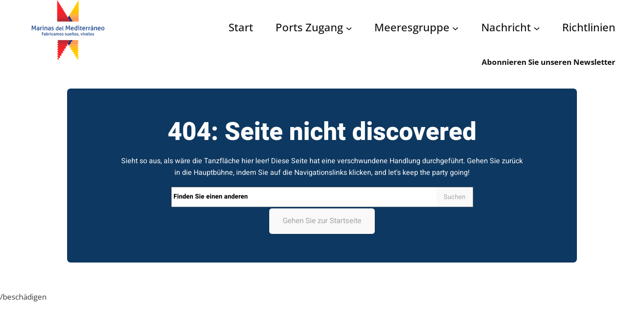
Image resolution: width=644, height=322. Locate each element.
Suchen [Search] (455, 197)
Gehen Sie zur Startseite (322, 221)
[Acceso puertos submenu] (349, 28)
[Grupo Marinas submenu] (455, 28)
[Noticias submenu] (537, 28)
